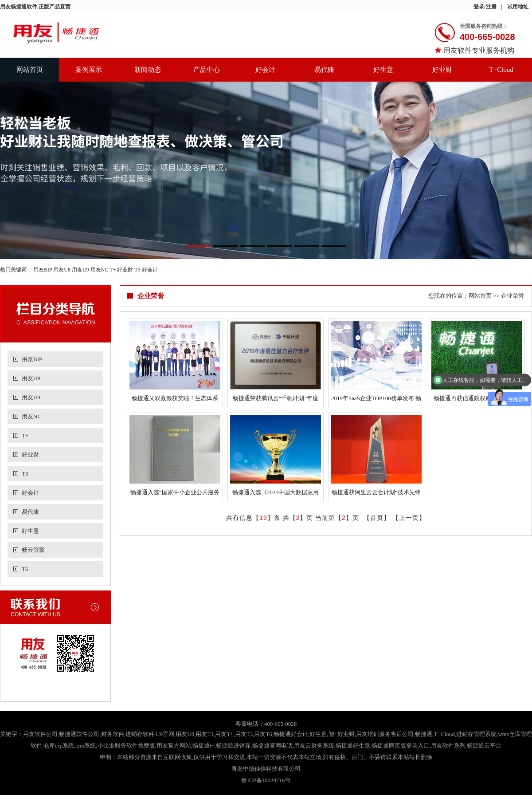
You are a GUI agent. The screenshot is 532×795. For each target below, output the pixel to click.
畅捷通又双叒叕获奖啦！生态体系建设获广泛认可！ (175, 400)
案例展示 (89, 70)
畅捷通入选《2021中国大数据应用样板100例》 (276, 494)
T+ (113, 270)
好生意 (383, 70)
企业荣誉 (512, 296)
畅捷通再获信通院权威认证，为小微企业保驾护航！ (477, 400)
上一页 (409, 518)
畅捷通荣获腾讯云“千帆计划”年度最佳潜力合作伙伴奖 (276, 400)
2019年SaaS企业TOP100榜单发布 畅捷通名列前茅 (376, 400)
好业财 (442, 70)
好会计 (265, 70)
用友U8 (62, 270)
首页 (377, 518)
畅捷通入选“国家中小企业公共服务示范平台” (175, 494)
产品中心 (207, 70)
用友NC (100, 270)
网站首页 (30, 70)
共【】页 (298, 518)
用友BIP (43, 270)
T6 (25, 569)
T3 (137, 270)
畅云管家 (33, 550)
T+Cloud (501, 70)
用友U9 (80, 270)
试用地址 (518, 7)
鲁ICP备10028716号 (266, 780)
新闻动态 (148, 70)
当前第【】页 (337, 518)
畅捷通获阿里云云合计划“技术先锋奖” (376, 494)
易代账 (324, 70)
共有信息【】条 (253, 518)
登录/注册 (485, 7)
